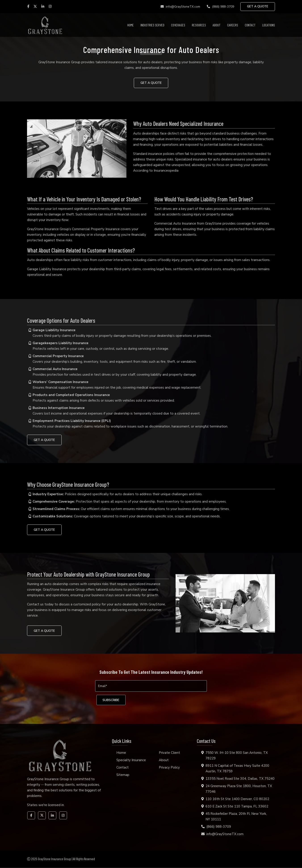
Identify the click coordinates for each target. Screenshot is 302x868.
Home (131, 25)
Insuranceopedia (166, 171)
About (217, 25)
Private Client (169, 753)
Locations (269, 25)
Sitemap (123, 775)
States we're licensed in (45, 806)
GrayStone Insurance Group (59, 62)
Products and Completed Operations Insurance (71, 395)
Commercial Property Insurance (58, 356)
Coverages (178, 25)
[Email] (151, 686)
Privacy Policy (169, 768)
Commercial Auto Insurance (175, 223)
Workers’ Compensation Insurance (61, 382)
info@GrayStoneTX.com (179, 7)
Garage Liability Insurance (47, 269)
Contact (250, 25)
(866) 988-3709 (220, 7)
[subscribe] (112, 701)
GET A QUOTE (257, 7)
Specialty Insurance (131, 761)
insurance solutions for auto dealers (135, 62)
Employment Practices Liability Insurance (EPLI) (72, 421)
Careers (233, 25)
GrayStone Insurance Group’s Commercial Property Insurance (73, 229)
